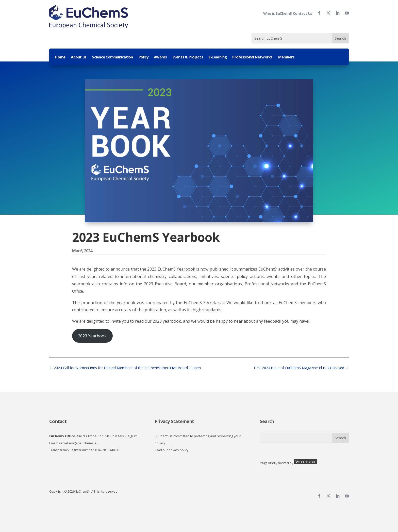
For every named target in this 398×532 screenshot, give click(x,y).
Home (60, 57)
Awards (160, 57)
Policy (144, 57)
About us (79, 57)
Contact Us (303, 13)
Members (286, 57)
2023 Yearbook (92, 336)
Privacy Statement (174, 421)
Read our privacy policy (171, 450)
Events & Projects (188, 57)
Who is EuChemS (278, 13)
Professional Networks (252, 57)
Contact (58, 421)
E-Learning (218, 57)
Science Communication (112, 57)
